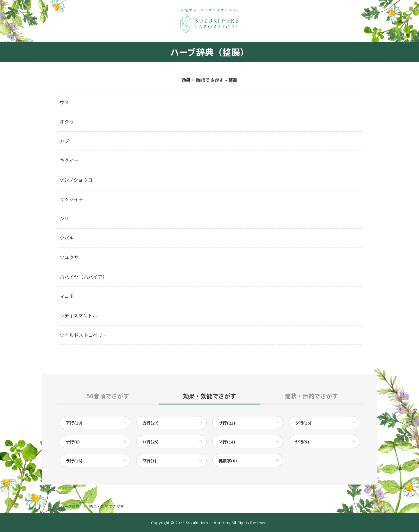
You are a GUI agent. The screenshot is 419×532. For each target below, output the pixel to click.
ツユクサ (69, 257)
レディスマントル (79, 315)
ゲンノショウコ (76, 180)
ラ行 (74, 461)
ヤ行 (302, 442)
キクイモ (69, 160)
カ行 (151, 423)
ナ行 (73, 442)
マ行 (227, 442)
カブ (64, 141)
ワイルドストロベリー (83, 335)
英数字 (228, 461)
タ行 (303, 423)
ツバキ (67, 238)
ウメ (64, 102)
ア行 (74, 423)
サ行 (227, 423)
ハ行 (151, 442)
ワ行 (149, 461)
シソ (64, 218)
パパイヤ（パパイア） (83, 277)
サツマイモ (72, 199)
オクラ (67, 121)
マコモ (67, 296)
